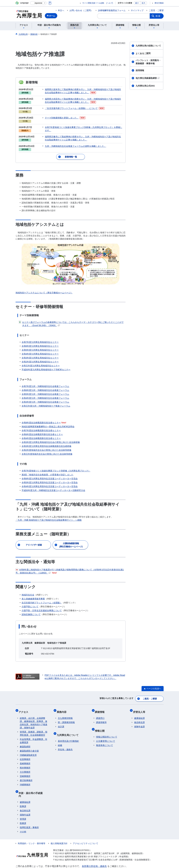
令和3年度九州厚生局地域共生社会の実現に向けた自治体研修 (51, 437)
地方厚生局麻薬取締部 (148, 78)
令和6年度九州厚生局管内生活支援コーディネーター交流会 (50, 474)
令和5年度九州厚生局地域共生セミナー (40, 345)
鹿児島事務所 (26, 772)
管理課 (23, 805)
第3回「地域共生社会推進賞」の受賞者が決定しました (48, 470)
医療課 (23, 810)
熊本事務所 (25, 759)
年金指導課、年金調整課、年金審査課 (34, 733)
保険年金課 (25, 801)
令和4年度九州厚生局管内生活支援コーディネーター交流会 (50, 481)
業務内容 (63, 705)
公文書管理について (106, 730)
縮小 (137, 3)
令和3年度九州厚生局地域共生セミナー (40, 353)
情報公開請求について (107, 726)
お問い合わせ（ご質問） (81, 10)
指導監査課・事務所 (29, 814)
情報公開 (101, 721)
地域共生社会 (28, 590)
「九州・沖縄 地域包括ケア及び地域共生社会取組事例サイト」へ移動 (49, 515)
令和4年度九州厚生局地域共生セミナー (40, 349)
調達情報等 (101, 714)
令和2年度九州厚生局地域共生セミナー (40, 357)
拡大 (144, 3)
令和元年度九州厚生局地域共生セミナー (41, 361)
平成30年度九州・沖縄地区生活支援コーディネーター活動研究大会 (53, 485)
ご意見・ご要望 (156, 10)
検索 (158, 16)
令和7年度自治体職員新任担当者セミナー (41, 425)
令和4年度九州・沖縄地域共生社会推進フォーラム (45, 393)
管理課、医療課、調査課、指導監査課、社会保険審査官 (34, 725)
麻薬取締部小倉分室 (29, 743)
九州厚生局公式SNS (145, 86)
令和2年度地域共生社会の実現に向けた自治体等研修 (47, 445)
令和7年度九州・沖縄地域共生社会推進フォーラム (45, 381)
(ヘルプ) (110, 3)
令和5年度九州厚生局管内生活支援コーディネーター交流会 (50, 477)
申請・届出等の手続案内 (33, 783)
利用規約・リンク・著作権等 (32, 830)
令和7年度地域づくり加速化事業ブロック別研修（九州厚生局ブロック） (56, 466)
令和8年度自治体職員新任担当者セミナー (41, 418)
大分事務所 (25, 764)
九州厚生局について (69, 725)
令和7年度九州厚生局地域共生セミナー (40, 337)
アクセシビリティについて (85, 830)
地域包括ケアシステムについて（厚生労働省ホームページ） (44, 288)
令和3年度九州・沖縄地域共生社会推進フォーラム (45, 397)
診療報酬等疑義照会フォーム (112, 10)
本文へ (61, 10)
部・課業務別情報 (66, 714)
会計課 (61, 718)
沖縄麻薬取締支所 (28, 747)
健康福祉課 (25, 788)
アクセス (25, 705)
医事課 (23, 793)
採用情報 (140, 70)
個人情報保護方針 (59, 830)
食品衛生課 (25, 797)
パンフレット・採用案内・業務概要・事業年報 (148, 62)
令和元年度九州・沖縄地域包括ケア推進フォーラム (46, 401)
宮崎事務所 (25, 768)
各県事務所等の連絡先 (93, 856)
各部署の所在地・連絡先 (94, 852)
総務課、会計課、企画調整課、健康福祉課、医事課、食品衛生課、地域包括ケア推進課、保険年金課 (34, 715)
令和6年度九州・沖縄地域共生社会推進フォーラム (45, 385)
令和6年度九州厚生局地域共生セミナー (40, 341)
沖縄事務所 (25, 776)
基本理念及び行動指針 (68, 730)
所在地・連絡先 (65, 739)
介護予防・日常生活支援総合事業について (42, 606)
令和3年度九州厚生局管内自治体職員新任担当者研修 (47, 441)
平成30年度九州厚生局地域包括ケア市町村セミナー (46, 365)
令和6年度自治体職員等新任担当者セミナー (42, 429)
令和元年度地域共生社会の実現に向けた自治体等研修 (47, 449)
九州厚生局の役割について (148, 46)
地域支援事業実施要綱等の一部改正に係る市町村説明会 (48, 422)
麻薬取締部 (25, 738)
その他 (23, 818)
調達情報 (101, 705)
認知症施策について (31, 609)
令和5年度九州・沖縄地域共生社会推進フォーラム (45, 389)
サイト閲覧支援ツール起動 (93, 3)
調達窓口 (100, 710)
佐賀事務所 (25, 751)
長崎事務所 (25, 755)
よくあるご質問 (143, 53)
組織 (60, 735)
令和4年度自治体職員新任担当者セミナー (41, 433)
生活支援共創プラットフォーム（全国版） (42, 598)
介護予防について (30, 602)
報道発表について (105, 735)
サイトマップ (137, 10)
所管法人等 (140, 705)
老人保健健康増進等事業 (33, 594)
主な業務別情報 (65, 710)
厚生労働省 (159, 3)
